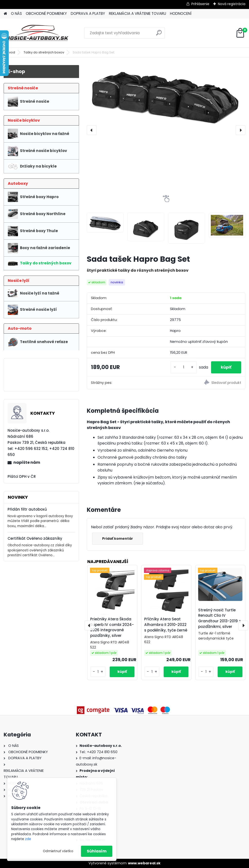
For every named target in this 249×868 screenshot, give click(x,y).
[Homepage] (5, 14)
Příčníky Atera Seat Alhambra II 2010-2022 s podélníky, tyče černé (166, 625)
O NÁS (16, 13)
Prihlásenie (200, 4)
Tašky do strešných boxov (44, 52)
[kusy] (184, 367)
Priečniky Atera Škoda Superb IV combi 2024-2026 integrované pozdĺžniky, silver (112, 627)
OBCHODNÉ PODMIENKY (46, 13)
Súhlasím (97, 851)
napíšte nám (27, 462)
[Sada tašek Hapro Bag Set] (166, 96)
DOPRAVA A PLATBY (88, 13)
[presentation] (92, 130)
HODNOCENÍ (181, 13)
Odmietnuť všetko (58, 851)
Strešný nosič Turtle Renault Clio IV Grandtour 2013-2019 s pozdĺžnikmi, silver (220, 618)
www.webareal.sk (144, 863)
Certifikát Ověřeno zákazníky (35, 538)
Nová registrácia (232, 4)
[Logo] (37, 33)
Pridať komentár (118, 539)
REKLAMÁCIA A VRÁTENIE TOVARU (138, 13)
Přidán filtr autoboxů (27, 509)
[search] (159, 35)
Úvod (11, 52)
